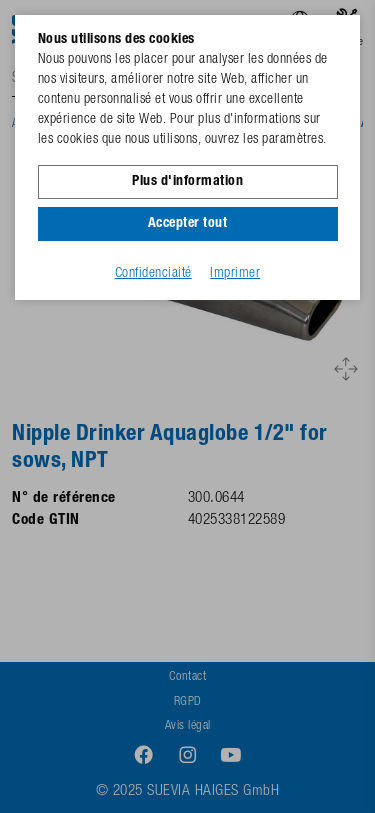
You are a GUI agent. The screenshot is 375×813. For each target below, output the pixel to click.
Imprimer (235, 274)
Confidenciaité (153, 274)
